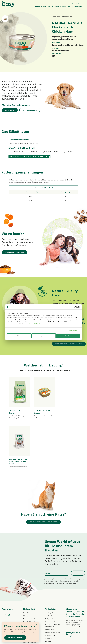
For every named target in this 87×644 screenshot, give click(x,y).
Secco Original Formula (30, 566)
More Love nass (49, 609)
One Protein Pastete (29, 590)
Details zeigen (73, 330)
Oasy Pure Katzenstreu (51, 615)
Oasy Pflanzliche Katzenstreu (53, 618)
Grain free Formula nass (30, 596)
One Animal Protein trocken (31, 575)
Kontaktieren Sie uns (30, 110)
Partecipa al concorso (15, 637)
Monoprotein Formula (29, 572)
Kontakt (78, 4)
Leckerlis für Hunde (29, 611)
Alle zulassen (68, 336)
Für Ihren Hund (29, 562)
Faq (73, 4)
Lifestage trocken (28, 569)
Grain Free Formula (29, 578)
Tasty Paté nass (27, 599)
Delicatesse (48, 595)
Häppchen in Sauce (50, 583)
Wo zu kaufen (10, 110)
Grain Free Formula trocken (31, 581)
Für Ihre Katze (50, 562)
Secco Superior (49, 569)
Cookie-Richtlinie (35, 324)
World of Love (7, 562)
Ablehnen (19, 336)
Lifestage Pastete (28, 587)
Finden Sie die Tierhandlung (14, 252)
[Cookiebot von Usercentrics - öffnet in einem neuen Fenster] (73, 307)
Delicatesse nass (49, 598)
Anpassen (44, 336)
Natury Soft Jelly (28, 605)
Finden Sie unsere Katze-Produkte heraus (43, 475)
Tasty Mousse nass (50, 589)
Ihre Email (47, 526)
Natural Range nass (29, 608)
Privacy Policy (72, 536)
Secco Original (49, 566)
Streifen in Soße (28, 602)
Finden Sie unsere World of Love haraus (69, 344)
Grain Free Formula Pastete (31, 593)
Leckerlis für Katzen (50, 612)
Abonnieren (78, 526)
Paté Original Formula (29, 584)
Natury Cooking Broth (51, 603)
